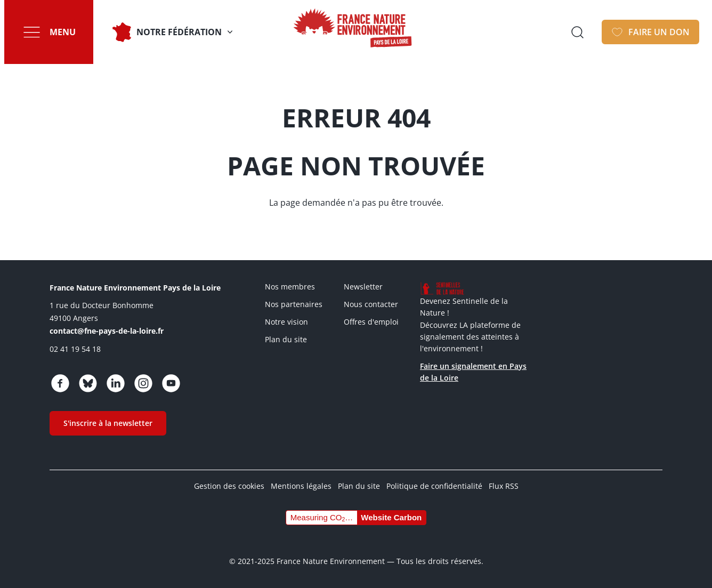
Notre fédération (179, 32)
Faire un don (659, 32)
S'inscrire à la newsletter (108, 423)
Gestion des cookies (229, 486)
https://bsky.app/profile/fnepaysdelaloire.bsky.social (88, 383)
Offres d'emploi (371, 322)
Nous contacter (371, 304)
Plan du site (286, 339)
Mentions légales (301, 486)
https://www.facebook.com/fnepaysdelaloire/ (60, 383)
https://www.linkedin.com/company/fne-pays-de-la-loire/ (116, 383)
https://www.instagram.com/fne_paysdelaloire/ (143, 383)
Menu (63, 32)
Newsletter (363, 287)
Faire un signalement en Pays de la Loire (473, 372)
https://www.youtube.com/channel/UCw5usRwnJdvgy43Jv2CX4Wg (171, 383)
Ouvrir (577, 32)
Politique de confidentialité (434, 486)
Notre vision (286, 322)
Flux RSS (504, 486)
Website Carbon (391, 517)
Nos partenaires (294, 304)
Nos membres (290, 287)
